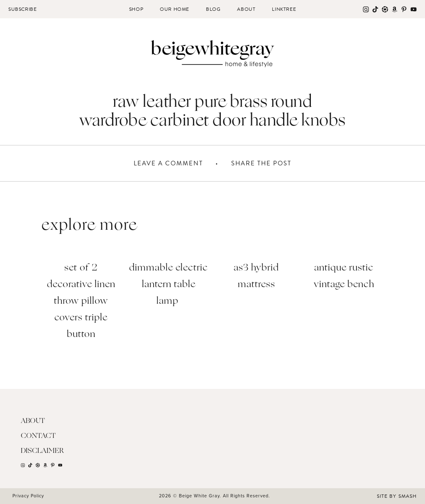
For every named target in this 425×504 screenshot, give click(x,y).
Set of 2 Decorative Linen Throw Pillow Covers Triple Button (81, 301)
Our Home (175, 9)
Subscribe (22, 9)
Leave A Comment (168, 163)
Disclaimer (42, 451)
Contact (38, 436)
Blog (213, 9)
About (246, 9)
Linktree (284, 9)
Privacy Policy (28, 496)
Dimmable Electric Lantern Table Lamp (169, 285)
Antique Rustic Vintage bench (344, 277)
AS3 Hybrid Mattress (256, 277)
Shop (136, 9)
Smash (408, 496)
